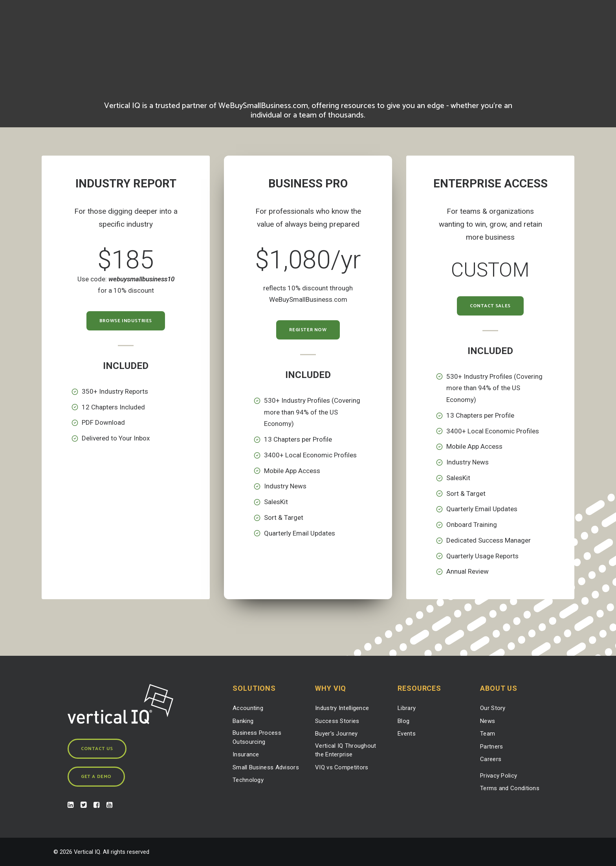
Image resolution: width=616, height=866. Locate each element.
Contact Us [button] (97, 749)
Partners (491, 746)
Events (407, 734)
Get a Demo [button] (96, 777)
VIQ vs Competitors (342, 767)
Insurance (246, 754)
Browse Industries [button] (126, 321)
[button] (71, 805)
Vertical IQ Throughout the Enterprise (346, 750)
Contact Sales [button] (490, 306)
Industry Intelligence (342, 708)
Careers (491, 759)
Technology (248, 780)
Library (407, 708)
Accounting (248, 708)
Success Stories (337, 721)
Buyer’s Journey (336, 734)
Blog (403, 721)
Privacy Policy (499, 775)
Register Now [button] (308, 330)
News (488, 721)
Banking (243, 721)
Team (488, 734)
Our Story (493, 708)
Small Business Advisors (266, 767)
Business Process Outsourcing (257, 737)
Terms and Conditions (510, 788)
